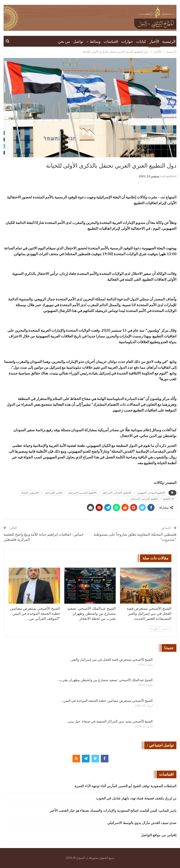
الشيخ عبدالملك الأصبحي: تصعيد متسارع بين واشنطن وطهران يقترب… (105, 680)
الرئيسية (169, 41)
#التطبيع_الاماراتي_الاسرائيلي (117, 493)
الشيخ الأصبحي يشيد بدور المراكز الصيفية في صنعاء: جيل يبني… (109, 721)
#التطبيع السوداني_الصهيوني (151, 493)
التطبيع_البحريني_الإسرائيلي (144, 499)
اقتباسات (111, 41)
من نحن (64, 41)
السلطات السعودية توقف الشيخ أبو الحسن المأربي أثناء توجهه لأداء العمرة (126, 786)
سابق (166, 629)
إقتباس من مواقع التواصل (159, 835)
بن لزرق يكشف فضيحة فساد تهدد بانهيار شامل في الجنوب (136, 798)
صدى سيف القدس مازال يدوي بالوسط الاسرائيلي (142, 823)
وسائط (95, 41)
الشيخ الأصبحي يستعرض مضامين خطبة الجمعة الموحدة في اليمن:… (106, 701)
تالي (154, 629)
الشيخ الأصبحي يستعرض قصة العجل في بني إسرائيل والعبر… (111, 659)
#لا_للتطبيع (169, 499)
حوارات (127, 41)
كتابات (141, 41)
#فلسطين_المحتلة (30, 493)
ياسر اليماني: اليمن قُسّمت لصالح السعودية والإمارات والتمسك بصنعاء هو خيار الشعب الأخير (113, 811)
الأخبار (154, 41)
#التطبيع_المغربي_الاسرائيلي (82, 493)
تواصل (78, 41)
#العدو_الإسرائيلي (54, 493)
